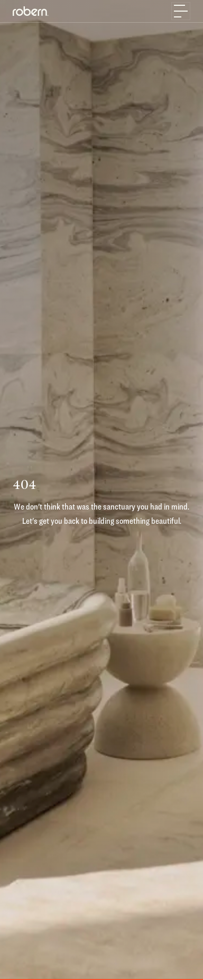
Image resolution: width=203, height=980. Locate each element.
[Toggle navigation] (181, 11)
